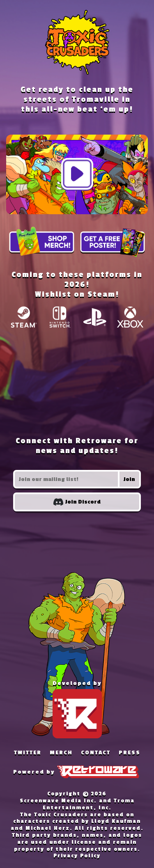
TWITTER (28, 752)
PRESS (130, 752)
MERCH (61, 752)
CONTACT (96, 752)
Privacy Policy (77, 856)
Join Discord (77, 502)
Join (129, 479)
